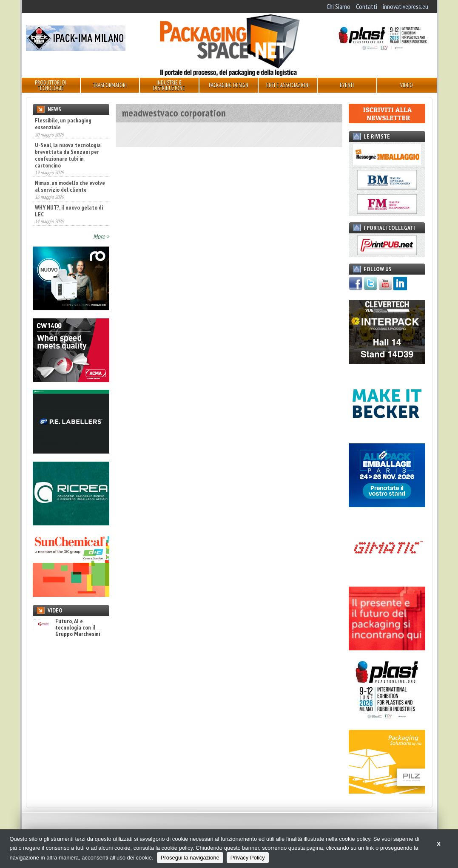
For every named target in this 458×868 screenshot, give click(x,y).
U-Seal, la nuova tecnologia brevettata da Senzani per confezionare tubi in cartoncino (68, 155)
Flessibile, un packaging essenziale (63, 124)
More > (101, 236)
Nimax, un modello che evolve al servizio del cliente (70, 186)
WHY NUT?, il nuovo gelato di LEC (69, 211)
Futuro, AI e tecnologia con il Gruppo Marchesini (66, 628)
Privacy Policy (248, 858)
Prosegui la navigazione (190, 858)
